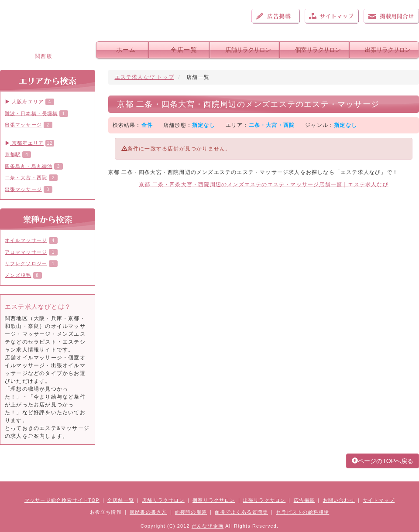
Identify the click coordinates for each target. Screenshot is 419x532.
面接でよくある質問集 (241, 512)
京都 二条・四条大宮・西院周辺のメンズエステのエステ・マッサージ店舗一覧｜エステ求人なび (264, 184)
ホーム (126, 50)
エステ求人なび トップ (145, 77)
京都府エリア (24, 143)
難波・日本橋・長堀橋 (31, 113)
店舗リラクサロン (248, 50)
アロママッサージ (26, 252)
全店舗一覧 (121, 500)
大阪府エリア (24, 102)
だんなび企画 (208, 526)
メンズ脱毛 (18, 275)
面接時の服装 (191, 512)
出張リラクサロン (388, 50)
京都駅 (13, 154)
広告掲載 (276, 16)
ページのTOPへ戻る (383, 461)
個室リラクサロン (318, 50)
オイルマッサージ (26, 240)
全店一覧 (184, 50)
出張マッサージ (23, 125)
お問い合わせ (391, 16)
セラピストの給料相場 (302, 512)
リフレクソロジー (26, 263)
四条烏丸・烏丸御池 (29, 166)
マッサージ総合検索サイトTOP (62, 500)
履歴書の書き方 (148, 512)
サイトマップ (332, 16)
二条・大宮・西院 (26, 177)
